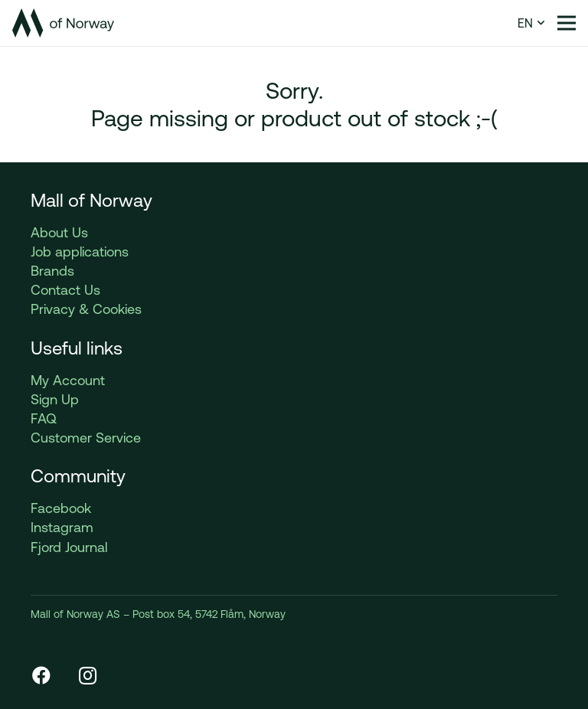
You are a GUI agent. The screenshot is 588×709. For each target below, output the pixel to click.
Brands (52, 271)
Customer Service (86, 438)
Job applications (80, 252)
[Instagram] (87, 675)
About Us (59, 232)
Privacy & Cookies (86, 309)
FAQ (44, 418)
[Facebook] (41, 675)
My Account (68, 380)
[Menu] (567, 23)
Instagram (62, 527)
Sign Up (55, 399)
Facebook (61, 508)
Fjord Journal (69, 547)
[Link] (63, 23)
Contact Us (65, 290)
